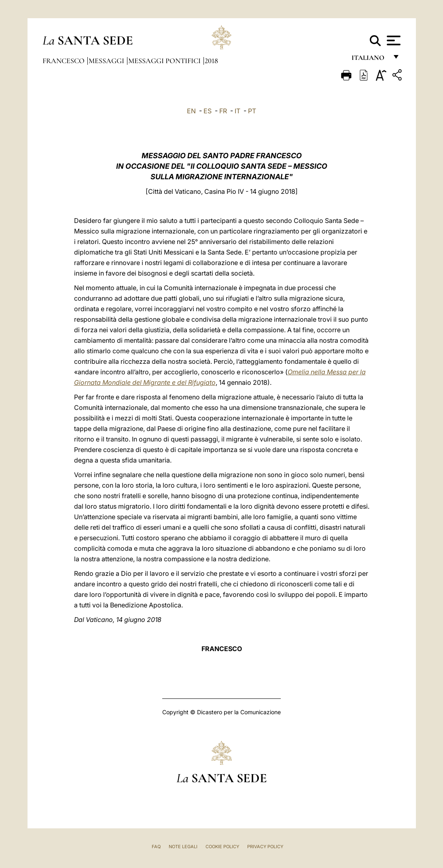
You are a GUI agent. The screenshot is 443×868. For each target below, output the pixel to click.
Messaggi (107, 61)
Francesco (64, 61)
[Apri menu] (393, 40)
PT (252, 111)
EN (191, 111)
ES (208, 111)
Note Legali (183, 847)
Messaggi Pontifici (165, 61)
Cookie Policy (222, 847)
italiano (370, 60)
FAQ (156, 847)
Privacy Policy (265, 847)
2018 (211, 61)
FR (223, 111)
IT (237, 111)
